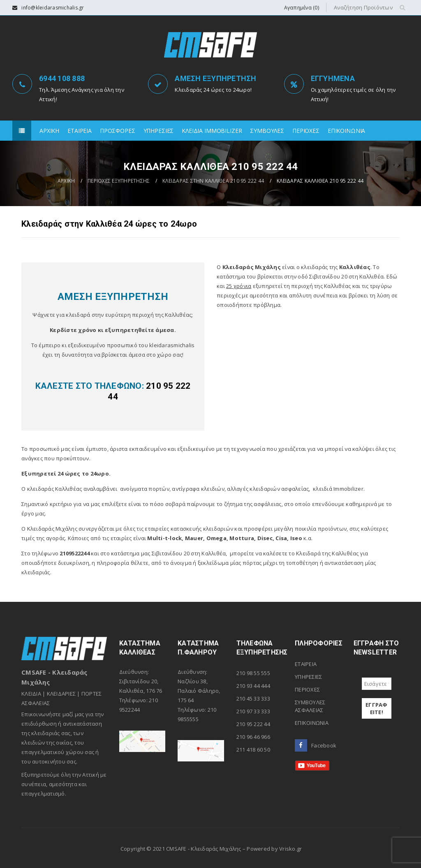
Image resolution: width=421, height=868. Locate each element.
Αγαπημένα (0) (302, 8)
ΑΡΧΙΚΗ (66, 181)
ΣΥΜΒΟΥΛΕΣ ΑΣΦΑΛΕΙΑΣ (310, 706)
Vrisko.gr (290, 849)
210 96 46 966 (253, 737)
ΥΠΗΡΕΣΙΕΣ (308, 677)
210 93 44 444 (253, 686)
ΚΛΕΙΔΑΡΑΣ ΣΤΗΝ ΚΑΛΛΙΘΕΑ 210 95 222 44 (213, 181)
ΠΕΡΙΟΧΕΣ (307, 689)
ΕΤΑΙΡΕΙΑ (306, 664)
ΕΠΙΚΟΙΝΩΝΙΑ (312, 723)
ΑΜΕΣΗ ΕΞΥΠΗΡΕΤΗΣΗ (215, 78)
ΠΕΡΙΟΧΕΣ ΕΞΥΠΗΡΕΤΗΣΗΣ (119, 181)
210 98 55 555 (253, 673)
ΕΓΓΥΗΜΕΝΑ (333, 78)
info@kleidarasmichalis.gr (53, 8)
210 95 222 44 (253, 724)
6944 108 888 (62, 78)
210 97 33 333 (253, 711)
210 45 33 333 (253, 699)
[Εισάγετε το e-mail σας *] (377, 684)
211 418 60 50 (253, 750)
